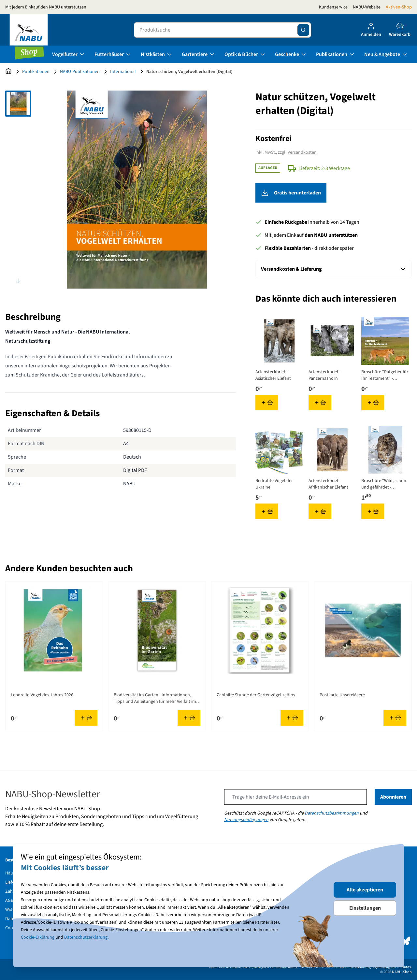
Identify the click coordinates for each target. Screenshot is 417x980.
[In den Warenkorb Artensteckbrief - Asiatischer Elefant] (267, 403)
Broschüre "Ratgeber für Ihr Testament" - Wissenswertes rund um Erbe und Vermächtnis (385, 375)
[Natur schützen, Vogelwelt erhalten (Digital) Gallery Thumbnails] (18, 190)
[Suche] (303, 30)
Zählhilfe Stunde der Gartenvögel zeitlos (256, 695)
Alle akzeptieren (365, 890)
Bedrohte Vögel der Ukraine (274, 484)
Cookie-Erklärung (38, 937)
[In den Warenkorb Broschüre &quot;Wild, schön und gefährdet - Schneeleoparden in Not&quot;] (373, 511)
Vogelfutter (69, 54)
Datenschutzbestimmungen (332, 813)
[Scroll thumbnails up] (18, 98)
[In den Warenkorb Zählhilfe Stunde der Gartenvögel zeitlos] (292, 718)
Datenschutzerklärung (86, 937)
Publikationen (336, 54)
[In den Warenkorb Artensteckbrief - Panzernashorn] (320, 403)
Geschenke (291, 54)
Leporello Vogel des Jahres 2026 (42, 695)
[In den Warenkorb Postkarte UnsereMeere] (395, 718)
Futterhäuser (113, 54)
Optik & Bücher (245, 54)
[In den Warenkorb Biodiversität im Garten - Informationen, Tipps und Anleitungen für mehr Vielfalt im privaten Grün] (189, 718)
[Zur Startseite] (8, 72)
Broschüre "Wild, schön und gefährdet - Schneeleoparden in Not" (384, 484)
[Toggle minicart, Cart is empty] (400, 30)
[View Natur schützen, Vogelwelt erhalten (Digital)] (18, 104)
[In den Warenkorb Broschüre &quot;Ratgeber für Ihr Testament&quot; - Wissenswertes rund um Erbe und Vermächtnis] (373, 403)
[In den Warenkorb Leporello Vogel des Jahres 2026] (86, 718)
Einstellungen (365, 908)
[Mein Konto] (371, 30)
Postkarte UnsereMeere (342, 695)
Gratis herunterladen (334, 193)
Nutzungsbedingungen (246, 820)
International (123, 72)
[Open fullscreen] (137, 190)
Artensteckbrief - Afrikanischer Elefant (328, 484)
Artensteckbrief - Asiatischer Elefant (273, 375)
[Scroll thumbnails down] (18, 281)
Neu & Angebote (386, 54)
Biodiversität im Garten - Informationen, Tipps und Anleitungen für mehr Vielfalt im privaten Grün (155, 698)
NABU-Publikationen (80, 72)
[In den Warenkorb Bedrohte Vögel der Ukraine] (267, 511)
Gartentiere (199, 54)
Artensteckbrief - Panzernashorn (324, 375)
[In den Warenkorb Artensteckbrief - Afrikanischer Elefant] (320, 511)
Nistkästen (157, 54)
